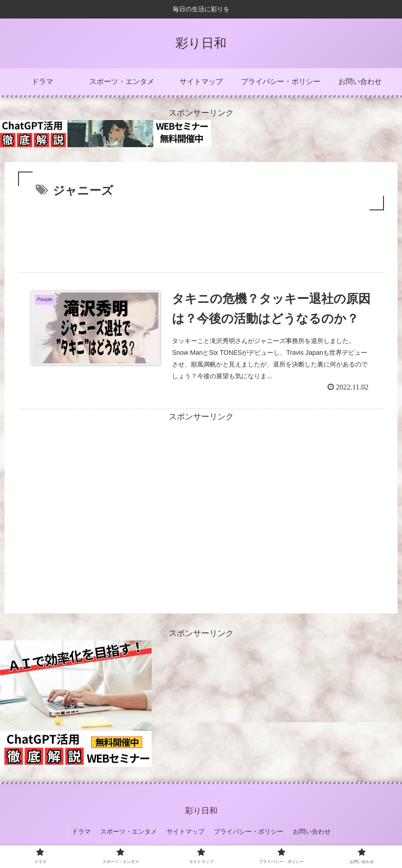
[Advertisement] (201, 237)
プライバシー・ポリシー (249, 831)
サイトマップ (185, 831)
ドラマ (81, 831)
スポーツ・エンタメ (129, 831)
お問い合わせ (312, 831)
